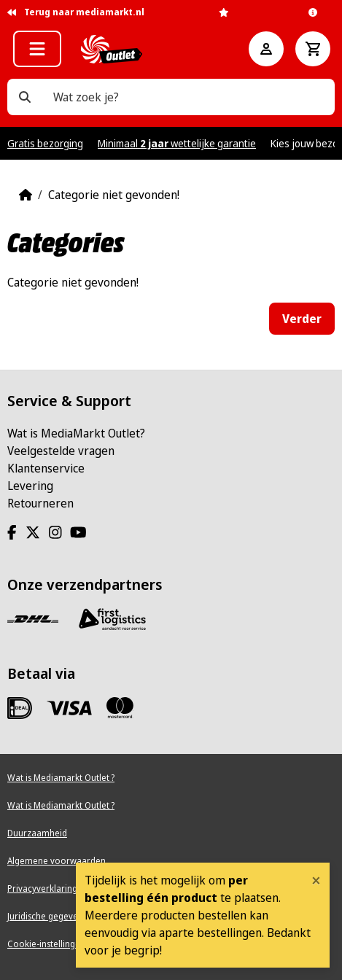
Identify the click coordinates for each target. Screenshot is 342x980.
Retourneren (40, 503)
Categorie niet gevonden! (114, 195)
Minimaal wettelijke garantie (177, 143)
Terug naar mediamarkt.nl (76, 12)
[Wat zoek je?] (25, 97)
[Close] (316, 880)
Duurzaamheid (37, 833)
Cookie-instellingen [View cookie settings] (46, 944)
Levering (30, 486)
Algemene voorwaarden (57, 861)
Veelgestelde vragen (61, 451)
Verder (302, 319)
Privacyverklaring (42, 888)
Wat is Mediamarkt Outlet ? (61, 778)
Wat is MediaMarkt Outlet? (76, 433)
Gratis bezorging (45, 143)
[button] (37, 49)
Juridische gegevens (47, 916)
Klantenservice (46, 468)
